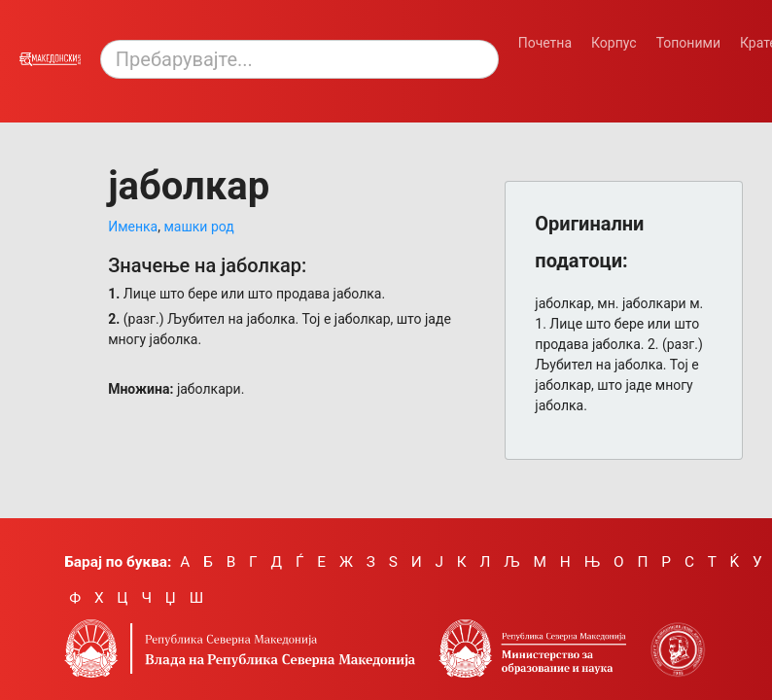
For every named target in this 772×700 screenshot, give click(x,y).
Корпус (614, 43)
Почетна (545, 43)
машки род (198, 227)
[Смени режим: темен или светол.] (727, 72)
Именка (133, 227)
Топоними (688, 43)
